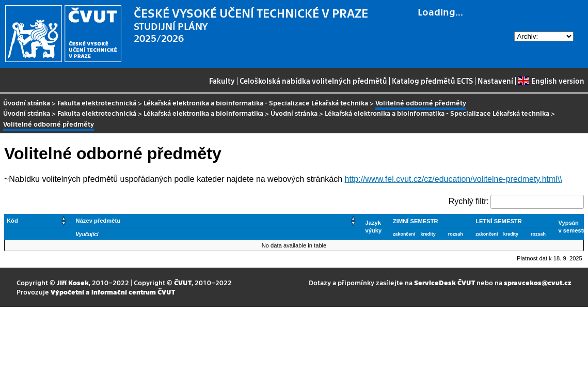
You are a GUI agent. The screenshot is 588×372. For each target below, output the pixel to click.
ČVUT (183, 282)
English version (551, 81)
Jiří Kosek (73, 282)
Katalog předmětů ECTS (432, 81)
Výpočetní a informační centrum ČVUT (113, 292)
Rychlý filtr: (469, 201)
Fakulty (222, 81)
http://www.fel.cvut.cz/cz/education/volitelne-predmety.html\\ (454, 179)
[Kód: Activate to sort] (39, 220)
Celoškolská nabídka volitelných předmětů (313, 81)
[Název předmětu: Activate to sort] (218, 220)
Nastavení (495, 81)
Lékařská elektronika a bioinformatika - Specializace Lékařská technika (256, 103)
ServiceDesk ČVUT (444, 282)
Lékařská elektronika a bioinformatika (203, 113)
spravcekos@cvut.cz (538, 282)
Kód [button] (12, 221)
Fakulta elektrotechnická (97, 103)
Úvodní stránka (27, 103)
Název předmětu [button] (98, 221)
